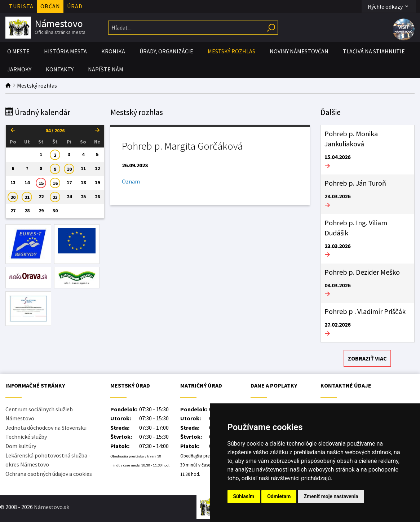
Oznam (131, 181)
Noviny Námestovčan (299, 51)
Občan (50, 6)
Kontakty (60, 69)
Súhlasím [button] (244, 496)
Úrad (75, 6)
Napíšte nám (106, 69)
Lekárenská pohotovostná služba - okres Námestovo (48, 460)
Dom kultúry (21, 446)
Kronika (113, 51)
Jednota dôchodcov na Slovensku (46, 428)
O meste (18, 51)
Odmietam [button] (279, 496)
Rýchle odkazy (389, 6)
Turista (21, 6)
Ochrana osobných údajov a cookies (49, 474)
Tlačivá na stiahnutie (374, 51)
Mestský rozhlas (231, 51)
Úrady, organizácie (166, 51)
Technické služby (26, 437)
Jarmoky (19, 69)
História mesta (65, 51)
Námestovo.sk (52, 507)
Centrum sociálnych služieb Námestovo (39, 414)
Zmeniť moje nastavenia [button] (331, 496)
